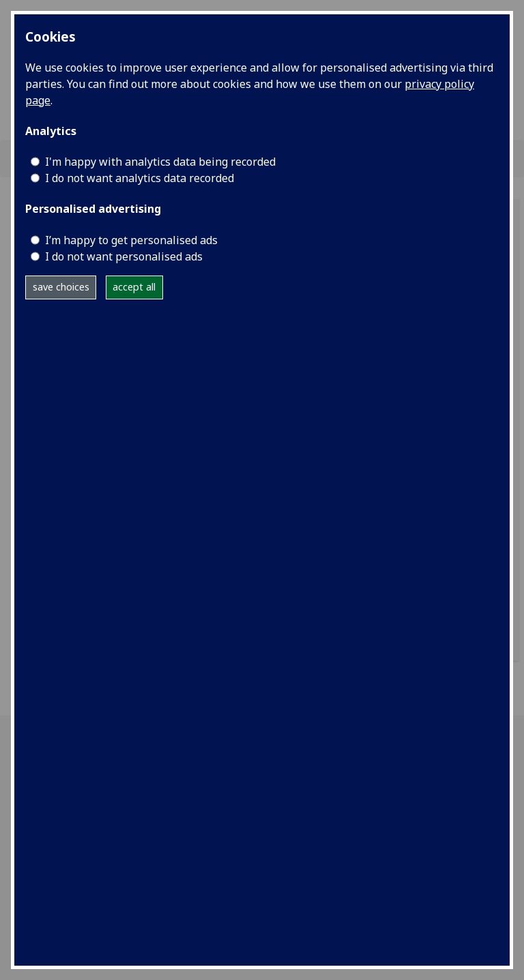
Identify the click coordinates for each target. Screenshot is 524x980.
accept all (134, 287)
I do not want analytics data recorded (140, 178)
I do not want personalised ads (124, 256)
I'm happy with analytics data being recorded (160, 162)
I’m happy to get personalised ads (131, 240)
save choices (61, 287)
